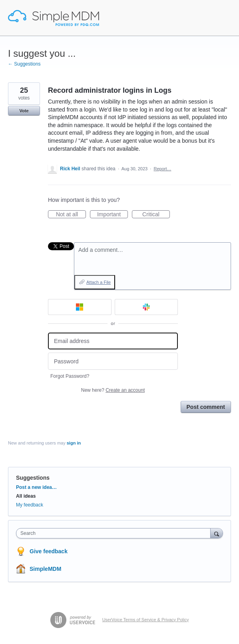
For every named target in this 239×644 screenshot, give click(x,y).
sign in (74, 443)
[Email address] (113, 341)
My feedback (30, 505)
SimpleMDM (45, 569)
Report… (162, 169)
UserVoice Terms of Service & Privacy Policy (146, 620)
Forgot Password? (70, 376)
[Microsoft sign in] (80, 307)
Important (113, 215)
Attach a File (99, 282)
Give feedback (49, 551)
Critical (156, 215)
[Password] (113, 361)
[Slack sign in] (146, 307)
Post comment (206, 407)
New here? (113, 390)
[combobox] (115, 533)
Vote (24, 111)
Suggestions (33, 478)
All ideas (26, 496)
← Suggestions (24, 64)
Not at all (71, 215)
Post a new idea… (36, 487)
